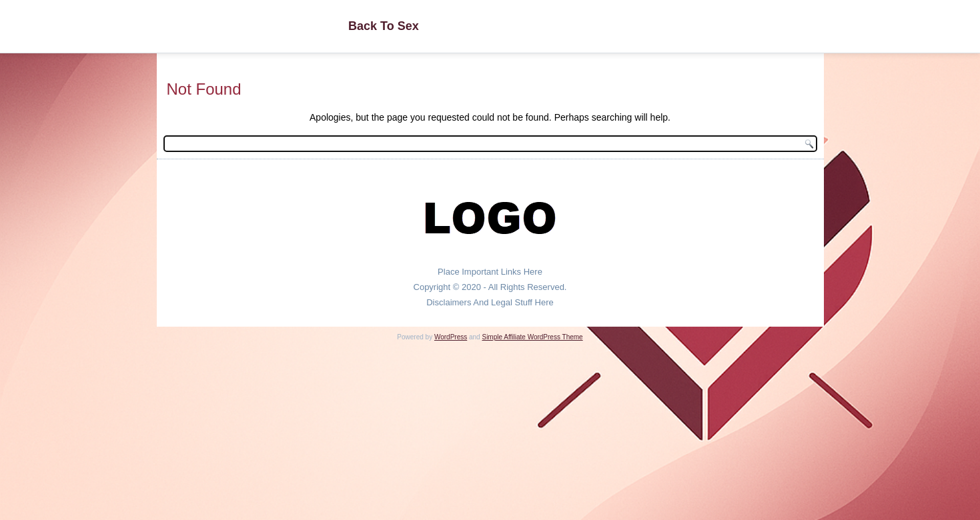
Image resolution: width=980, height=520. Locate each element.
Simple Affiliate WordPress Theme (532, 337)
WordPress (451, 337)
